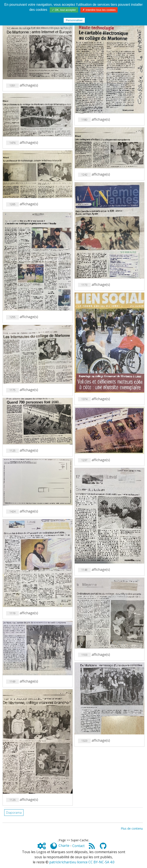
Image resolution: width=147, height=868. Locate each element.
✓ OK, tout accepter (64, 10)
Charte (64, 846)
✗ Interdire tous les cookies (99, 10)
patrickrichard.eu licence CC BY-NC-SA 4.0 (82, 862)
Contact (78, 846)
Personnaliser (74, 20)
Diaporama (14, 813)
